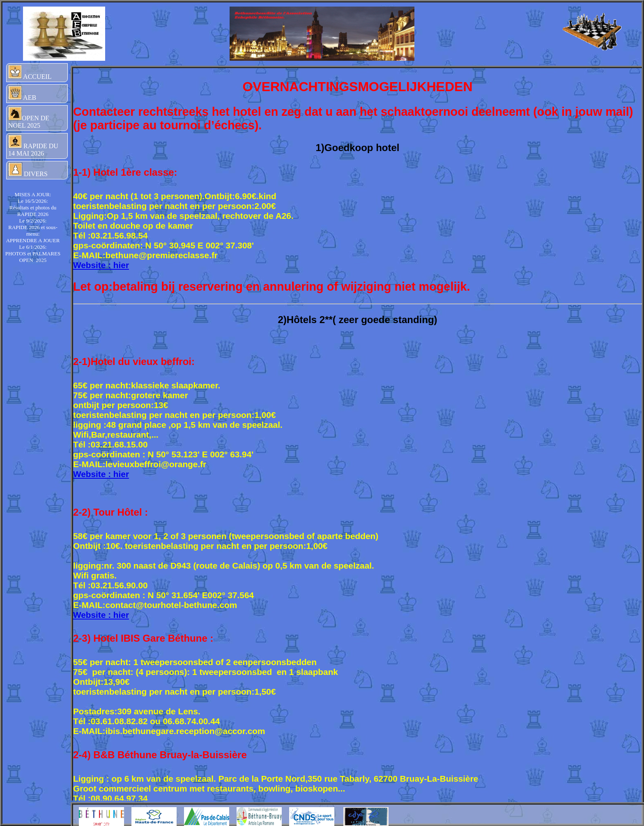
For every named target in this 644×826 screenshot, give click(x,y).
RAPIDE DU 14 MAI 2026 (33, 146)
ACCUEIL (30, 72)
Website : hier (101, 265)
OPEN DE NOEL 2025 (29, 118)
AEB (22, 93)
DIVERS (28, 170)
